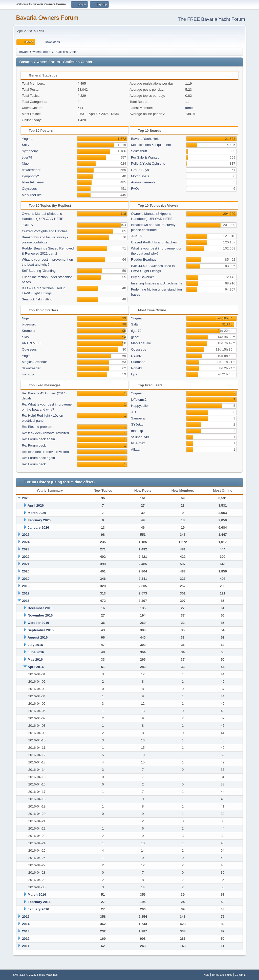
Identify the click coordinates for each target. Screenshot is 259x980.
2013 (26, 931)
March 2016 (37, 895)
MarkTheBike (32, 195)
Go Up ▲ (240, 975)
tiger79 (27, 157)
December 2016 (40, 608)
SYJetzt (137, 356)
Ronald (136, 368)
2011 (26, 946)
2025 (26, 535)
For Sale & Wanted (145, 157)
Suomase (138, 362)
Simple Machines (47, 975)
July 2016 (35, 645)
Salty (26, 145)
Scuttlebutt (139, 151)
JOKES (27, 225)
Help (206, 975)
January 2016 (38, 909)
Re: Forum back (34, 445)
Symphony (30, 151)
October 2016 (38, 623)
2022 (26, 557)
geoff (135, 337)
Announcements (143, 182)
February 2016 (39, 902)
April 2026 (36, 505)
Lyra (134, 374)
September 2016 (41, 630)
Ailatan (136, 449)
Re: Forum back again (38, 439)
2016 (26, 601)
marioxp (28, 374)
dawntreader (31, 170)
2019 (26, 579)
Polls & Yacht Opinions (148, 164)
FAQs (135, 189)
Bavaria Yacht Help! (146, 139)
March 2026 (37, 513)
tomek (190, 108)
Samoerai (138, 418)
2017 (26, 593)
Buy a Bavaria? (142, 277)
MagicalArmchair (34, 362)
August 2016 (38, 637)
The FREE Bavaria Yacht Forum (211, 19)
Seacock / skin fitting (37, 299)
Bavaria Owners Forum (47, 18)
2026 (26, 498)
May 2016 (35, 659)
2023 (26, 549)
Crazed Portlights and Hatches (45, 231)
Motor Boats (140, 176)
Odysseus (29, 189)
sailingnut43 (140, 437)
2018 (26, 586)
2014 (26, 924)
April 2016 (36, 667)
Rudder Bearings (144, 260)
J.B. (134, 412)
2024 (26, 542)
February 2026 (39, 520)
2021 (26, 564)
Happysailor (140, 406)
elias (25, 337)
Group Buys (140, 170)
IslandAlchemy (33, 182)
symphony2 (30, 176)
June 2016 (36, 652)
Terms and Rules (222, 975)
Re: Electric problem (37, 427)
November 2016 (40, 615)
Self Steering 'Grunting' (39, 271)
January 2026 (38, 527)
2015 (26, 917)
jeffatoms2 (139, 400)
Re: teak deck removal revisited (45, 433)
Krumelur (29, 331)
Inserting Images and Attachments (157, 283)
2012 (26, 939)
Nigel (26, 164)
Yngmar (28, 139)
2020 (26, 571)
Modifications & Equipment (151, 145)
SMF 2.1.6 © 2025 (24, 975)
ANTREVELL (32, 343)
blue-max (29, 324)
